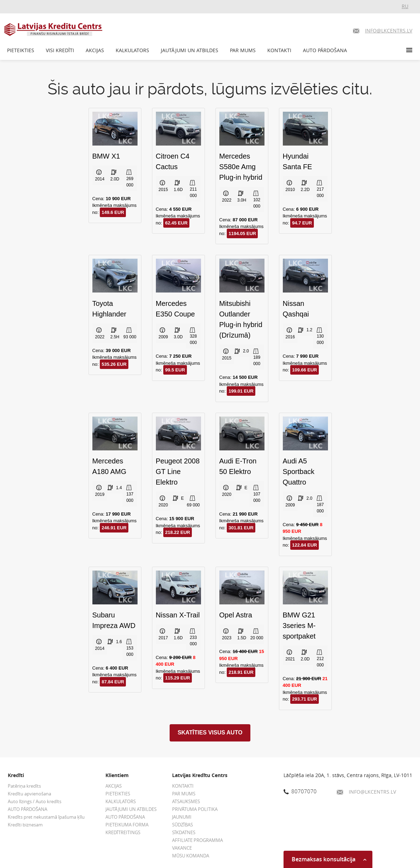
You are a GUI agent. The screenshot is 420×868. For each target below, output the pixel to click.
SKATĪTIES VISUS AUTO (210, 732)
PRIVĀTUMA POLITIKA (195, 809)
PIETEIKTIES (21, 50)
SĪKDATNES (184, 832)
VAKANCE (182, 848)
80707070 (300, 791)
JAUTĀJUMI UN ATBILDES (190, 50)
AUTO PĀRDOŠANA (325, 50)
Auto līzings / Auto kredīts (35, 801)
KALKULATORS (132, 50)
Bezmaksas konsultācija (329, 859)
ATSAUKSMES (186, 801)
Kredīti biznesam (25, 825)
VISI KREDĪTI (60, 50)
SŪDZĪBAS (182, 825)
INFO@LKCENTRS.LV (366, 792)
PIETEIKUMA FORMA (127, 825)
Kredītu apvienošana (29, 794)
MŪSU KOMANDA (191, 856)
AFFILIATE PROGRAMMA (197, 840)
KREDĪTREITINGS (123, 832)
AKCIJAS (95, 50)
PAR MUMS (243, 50)
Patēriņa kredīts (24, 786)
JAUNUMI (182, 817)
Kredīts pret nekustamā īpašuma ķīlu (46, 817)
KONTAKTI (279, 50)
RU (405, 6)
